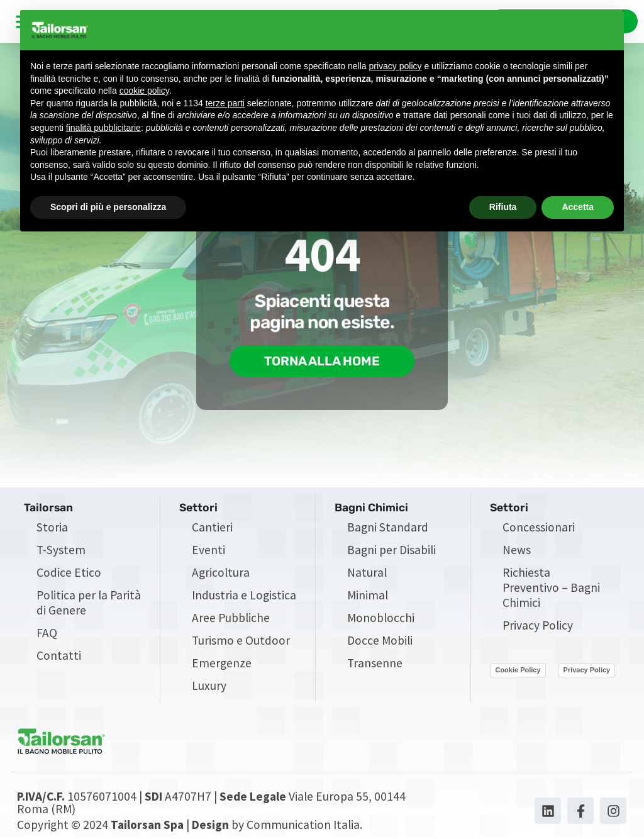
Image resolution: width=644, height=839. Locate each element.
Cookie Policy (518, 672)
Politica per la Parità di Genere (89, 604)
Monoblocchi (381, 619)
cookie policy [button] (144, 91)
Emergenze (222, 664)
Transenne (375, 664)
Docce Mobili (380, 642)
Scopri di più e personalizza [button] (108, 207)
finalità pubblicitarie (103, 128)
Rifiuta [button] (503, 207)
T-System (61, 551)
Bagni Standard (388, 528)
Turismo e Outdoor (241, 642)
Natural (367, 574)
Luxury (209, 687)
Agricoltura (221, 574)
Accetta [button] (578, 207)
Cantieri (212, 528)
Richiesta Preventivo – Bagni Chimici (551, 589)
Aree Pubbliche (231, 619)
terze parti (225, 103)
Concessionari (539, 528)
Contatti (59, 657)
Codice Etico (69, 574)
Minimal (368, 596)
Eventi (208, 551)
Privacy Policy (538, 626)
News (517, 551)
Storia (52, 528)
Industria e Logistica (244, 596)
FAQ (47, 634)
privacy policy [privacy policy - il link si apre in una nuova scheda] (396, 66)
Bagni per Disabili (391, 551)
